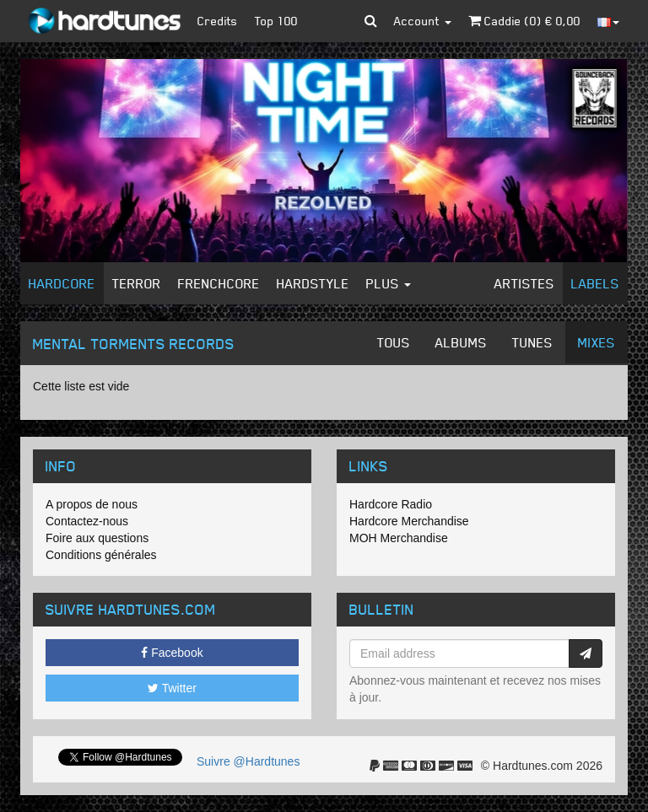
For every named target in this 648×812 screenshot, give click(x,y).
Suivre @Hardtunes (248, 761)
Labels (595, 283)
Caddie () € (524, 21)
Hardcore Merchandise (409, 521)
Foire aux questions (97, 538)
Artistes (524, 283)
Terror (137, 283)
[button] (371, 21)
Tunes (532, 342)
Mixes (597, 342)
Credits (218, 21)
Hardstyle (313, 283)
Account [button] (423, 21)
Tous (394, 342)
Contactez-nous (87, 521)
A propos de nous (92, 504)
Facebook (172, 653)
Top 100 (276, 21)
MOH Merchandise (399, 538)
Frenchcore (219, 283)
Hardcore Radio (391, 504)
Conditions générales (101, 555)
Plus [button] (389, 283)
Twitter (172, 688)
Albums (461, 342)
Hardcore (62, 283)
